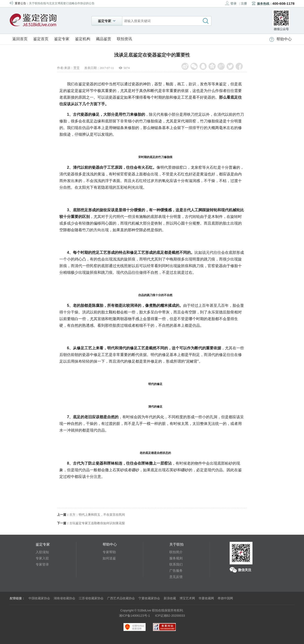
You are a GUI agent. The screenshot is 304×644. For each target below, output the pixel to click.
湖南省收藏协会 (64, 598)
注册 (244, 3)
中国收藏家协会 (39, 598)
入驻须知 (42, 552)
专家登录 (42, 564)
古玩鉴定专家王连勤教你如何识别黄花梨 (97, 523)
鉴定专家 (62, 39)
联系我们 (176, 564)
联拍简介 (176, 552)
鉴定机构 (83, 39)
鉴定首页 (41, 39)
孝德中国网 (225, 598)
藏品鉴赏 (104, 39)
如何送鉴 (109, 558)
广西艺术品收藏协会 (121, 598)
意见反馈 (176, 577)
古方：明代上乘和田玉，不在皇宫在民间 (97, 515)
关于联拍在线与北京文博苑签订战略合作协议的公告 (62, 3)
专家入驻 (42, 558)
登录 (231, 3)
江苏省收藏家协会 (91, 598)
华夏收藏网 (206, 598)
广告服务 (176, 571)
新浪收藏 (170, 598)
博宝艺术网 (187, 598)
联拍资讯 (124, 39)
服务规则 (176, 558)
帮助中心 (280, 39)
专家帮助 (109, 552)
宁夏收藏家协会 (149, 598)
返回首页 (20, 39)
